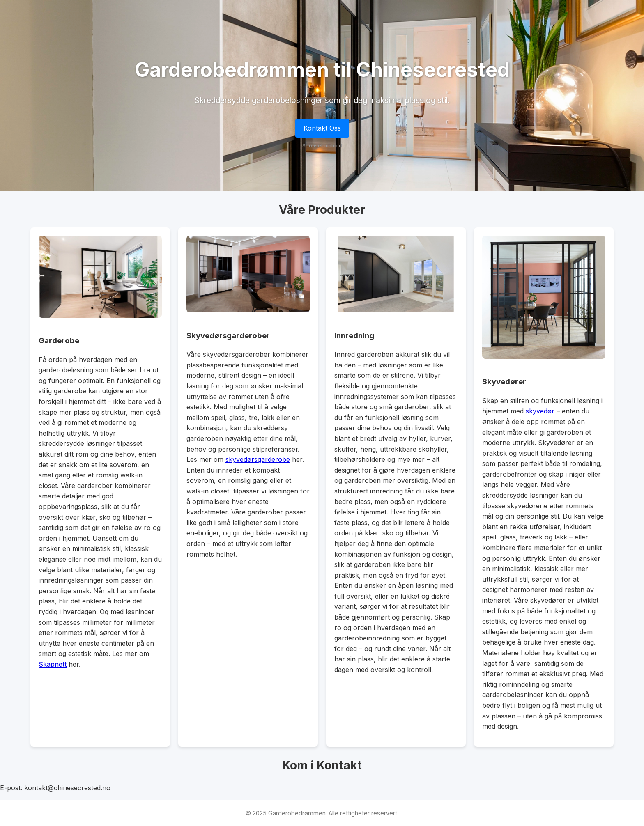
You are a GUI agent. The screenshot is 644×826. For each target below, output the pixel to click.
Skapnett (53, 664)
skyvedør (540, 411)
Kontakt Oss (322, 128)
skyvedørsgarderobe (258, 459)
